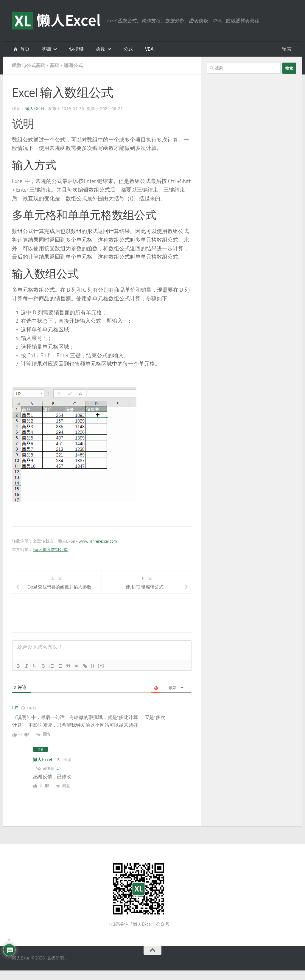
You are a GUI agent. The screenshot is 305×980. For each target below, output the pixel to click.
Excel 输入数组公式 (50, 550)
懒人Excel (35, 109)
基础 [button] (46, 49)
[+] (101, 666)
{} (93, 666)
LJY (59, 768)
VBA (149, 49)
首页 (25, 49)
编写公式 (73, 65)
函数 (100, 49)
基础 (55, 65)
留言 (287, 49)
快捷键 (77, 49)
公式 (128, 49)
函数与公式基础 (29, 65)
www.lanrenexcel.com (98, 541)
